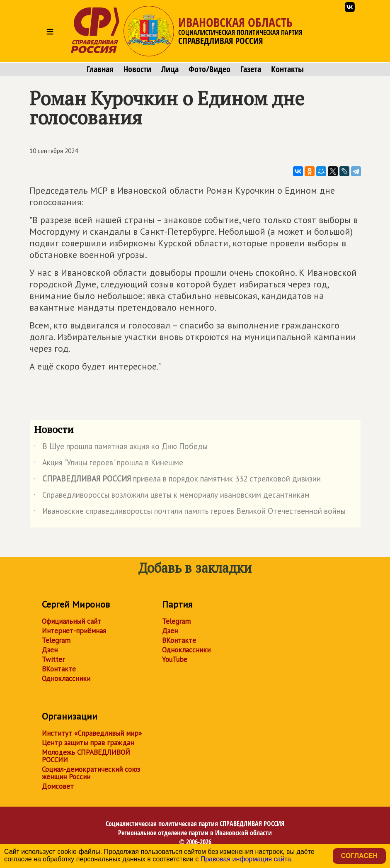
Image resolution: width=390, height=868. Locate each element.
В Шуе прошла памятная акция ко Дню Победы (121, 448)
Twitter (53, 659)
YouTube (175, 659)
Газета (251, 69)
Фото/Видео (210, 69)
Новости (137, 69)
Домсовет (58, 786)
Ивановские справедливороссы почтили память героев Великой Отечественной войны (190, 513)
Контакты (287, 69)
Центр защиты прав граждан (88, 743)
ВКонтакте (59, 669)
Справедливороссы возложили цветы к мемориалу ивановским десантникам (172, 496)
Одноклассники (66, 678)
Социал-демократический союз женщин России (91, 773)
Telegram (56, 640)
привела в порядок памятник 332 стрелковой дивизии (177, 480)
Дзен (50, 650)
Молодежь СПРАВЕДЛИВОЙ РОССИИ (86, 756)
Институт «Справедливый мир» (92, 733)
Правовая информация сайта (246, 859)
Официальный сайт (71, 621)
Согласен (359, 856)
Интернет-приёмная (74, 631)
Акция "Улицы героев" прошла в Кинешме (109, 464)
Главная (100, 69)
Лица (170, 69)
